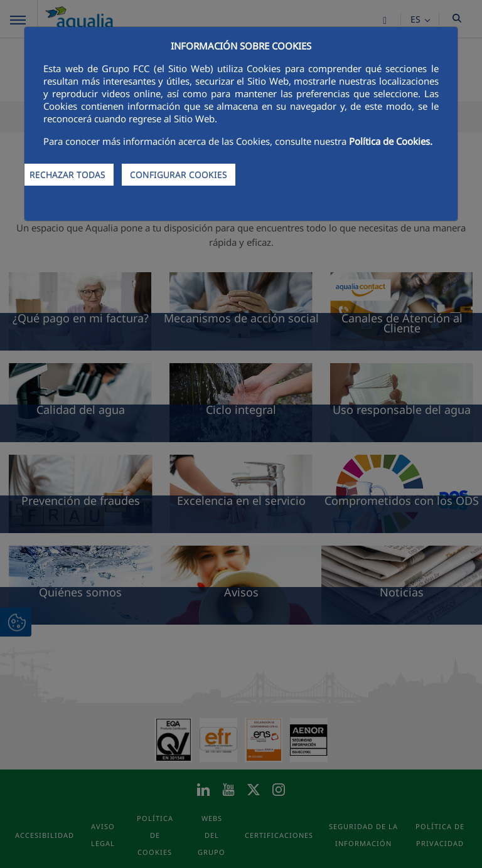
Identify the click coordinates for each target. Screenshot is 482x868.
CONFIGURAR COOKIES (179, 175)
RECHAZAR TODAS (67, 175)
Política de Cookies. (391, 141)
